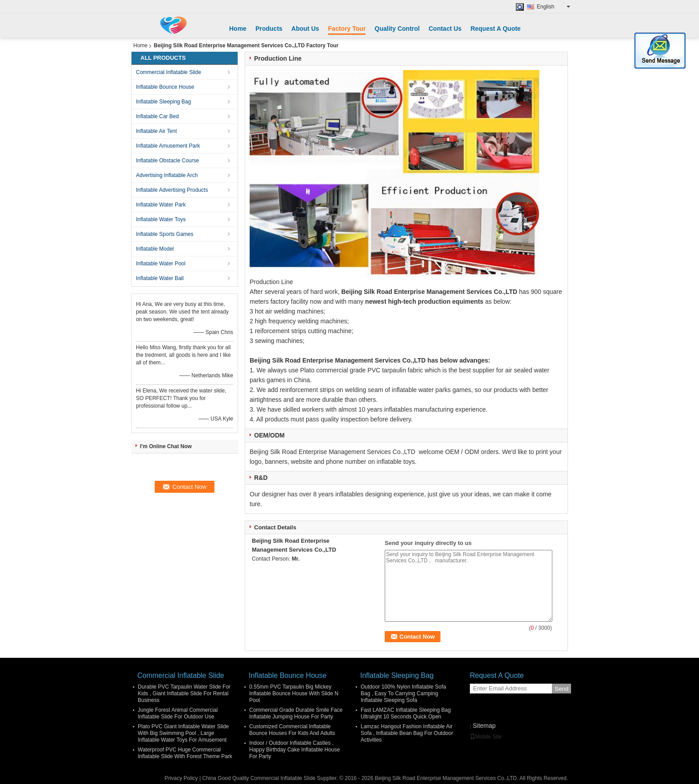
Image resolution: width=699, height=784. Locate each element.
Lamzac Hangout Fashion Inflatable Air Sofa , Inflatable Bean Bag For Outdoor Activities (407, 733)
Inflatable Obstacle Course (167, 161)
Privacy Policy (181, 778)
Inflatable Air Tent (156, 131)
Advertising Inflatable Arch (167, 175)
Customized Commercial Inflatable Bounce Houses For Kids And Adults (292, 730)
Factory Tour (347, 29)
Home (238, 29)
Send (561, 689)
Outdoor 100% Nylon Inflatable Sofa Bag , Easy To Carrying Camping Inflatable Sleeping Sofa (403, 693)
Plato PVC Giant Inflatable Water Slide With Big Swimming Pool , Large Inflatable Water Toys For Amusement (183, 733)
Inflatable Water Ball (160, 278)
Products (269, 29)
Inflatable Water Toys (161, 219)
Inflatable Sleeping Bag (163, 102)
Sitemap (484, 726)
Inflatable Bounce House (165, 87)
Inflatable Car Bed (157, 116)
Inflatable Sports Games (165, 234)
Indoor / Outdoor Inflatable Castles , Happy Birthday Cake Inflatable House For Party (294, 750)
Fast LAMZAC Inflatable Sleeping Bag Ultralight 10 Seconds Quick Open (406, 713)
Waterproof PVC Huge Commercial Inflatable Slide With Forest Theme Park (185, 753)
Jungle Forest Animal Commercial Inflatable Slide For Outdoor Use (178, 713)
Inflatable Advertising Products (172, 190)
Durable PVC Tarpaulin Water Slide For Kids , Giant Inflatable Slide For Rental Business (184, 693)
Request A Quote (495, 29)
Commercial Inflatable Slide (169, 72)
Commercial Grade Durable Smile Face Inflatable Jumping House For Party (296, 713)
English (553, 7)
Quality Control (397, 29)
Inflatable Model (155, 249)
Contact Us (445, 29)
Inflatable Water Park (161, 205)
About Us (305, 29)
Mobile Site (486, 737)
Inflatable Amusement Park (168, 146)
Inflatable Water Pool (161, 264)
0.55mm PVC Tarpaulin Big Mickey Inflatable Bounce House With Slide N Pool (294, 693)
